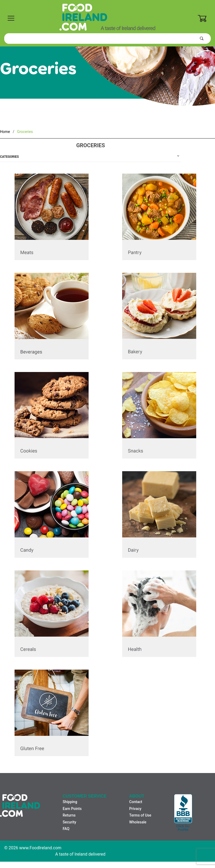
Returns (69, 815)
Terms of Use (140, 815)
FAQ (66, 829)
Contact (136, 802)
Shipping (70, 802)
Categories (9, 157)
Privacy (135, 809)
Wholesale (138, 822)
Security (69, 822)
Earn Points (72, 809)
